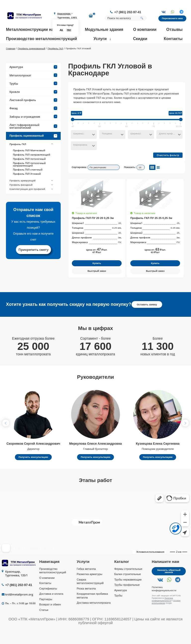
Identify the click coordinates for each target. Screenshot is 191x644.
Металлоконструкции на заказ (36, 29)
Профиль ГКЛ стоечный (28, 184)
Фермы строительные (128, 583)
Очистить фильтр (168, 170)
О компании (145, 29)
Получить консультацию (33, 471)
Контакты (173, 39)
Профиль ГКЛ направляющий (32, 169)
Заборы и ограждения (33, 131)
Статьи (44, 624)
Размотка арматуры (90, 589)
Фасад (33, 123)
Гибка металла (86, 583)
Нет (69, 30)
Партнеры (46, 614)
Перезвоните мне (172, 18)
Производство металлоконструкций (42, 39)
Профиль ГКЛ (32, 159)
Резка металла (86, 603)
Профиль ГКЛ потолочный (29, 173)
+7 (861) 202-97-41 (128, 12)
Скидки (140, 39)
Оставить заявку (147, 319)
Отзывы (174, 29)
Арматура (33, 81)
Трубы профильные (127, 599)
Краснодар (65, 14)
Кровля (33, 106)
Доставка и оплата (51, 608)
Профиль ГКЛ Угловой (27, 188)
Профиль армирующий (32, 195)
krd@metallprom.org (19, 609)
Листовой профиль (33, 114)
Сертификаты (48, 603)
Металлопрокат (33, 90)
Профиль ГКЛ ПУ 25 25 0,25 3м (151, 232)
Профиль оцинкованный (33, 150)
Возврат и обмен (50, 619)
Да (61, 30)
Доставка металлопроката (94, 617)
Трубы (33, 98)
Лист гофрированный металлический (33, 141)
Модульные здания (104, 29)
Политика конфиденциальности (164, 603)
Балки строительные (127, 589)
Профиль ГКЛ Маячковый (29, 165)
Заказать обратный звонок (169, 586)
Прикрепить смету (33, 264)
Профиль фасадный (32, 199)
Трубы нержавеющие (128, 594)
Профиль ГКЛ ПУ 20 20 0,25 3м (93, 232)
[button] (185, 437)
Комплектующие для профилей (32, 204)
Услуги (100, 39)
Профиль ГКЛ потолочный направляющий (29, 179)
